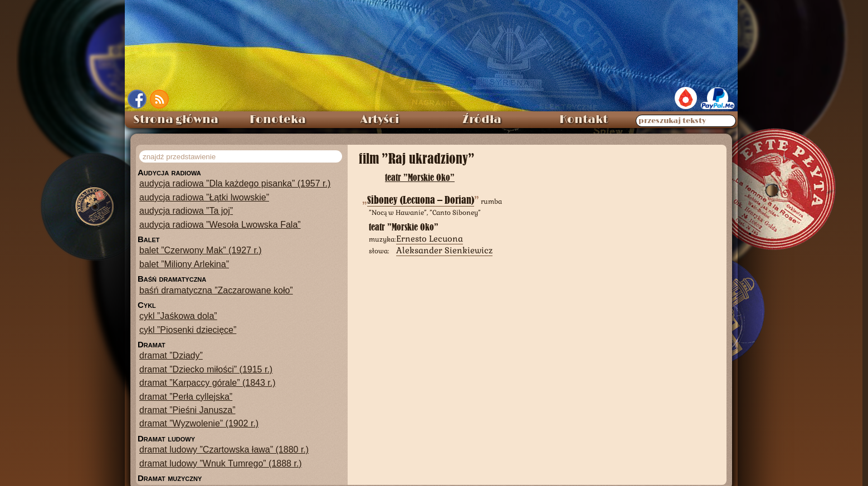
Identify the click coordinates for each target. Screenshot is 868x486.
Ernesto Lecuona (430, 236)
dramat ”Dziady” (171, 353)
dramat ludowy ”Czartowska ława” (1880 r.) (224, 447)
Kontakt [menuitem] (584, 117)
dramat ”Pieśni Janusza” (187, 408)
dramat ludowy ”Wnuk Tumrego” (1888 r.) (221, 461)
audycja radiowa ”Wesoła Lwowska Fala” (220, 222)
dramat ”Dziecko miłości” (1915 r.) (206, 367)
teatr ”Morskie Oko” (420, 175)
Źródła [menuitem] (482, 117)
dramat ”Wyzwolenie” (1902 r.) (199, 421)
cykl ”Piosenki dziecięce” (188, 328)
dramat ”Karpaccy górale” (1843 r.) (208, 381)
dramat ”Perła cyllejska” (186, 394)
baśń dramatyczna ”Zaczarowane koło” (216, 288)
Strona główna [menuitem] (176, 117)
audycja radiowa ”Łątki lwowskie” (204, 195)
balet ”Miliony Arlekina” (184, 262)
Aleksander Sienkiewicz (444, 248)
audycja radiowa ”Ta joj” (186, 208)
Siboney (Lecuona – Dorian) (421, 198)
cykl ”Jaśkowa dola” (178, 314)
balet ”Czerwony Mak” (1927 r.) (201, 248)
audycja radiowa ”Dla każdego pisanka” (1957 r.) (235, 181)
